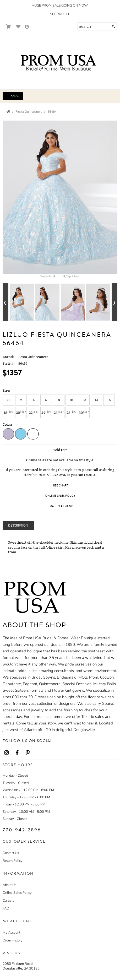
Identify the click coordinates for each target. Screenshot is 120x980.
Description (18, 526)
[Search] (97, 26)
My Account (11, 933)
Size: (6, 390)
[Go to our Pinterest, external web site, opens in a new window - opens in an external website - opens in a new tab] (28, 753)
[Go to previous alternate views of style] (6, 302)
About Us (9, 885)
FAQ (6, 908)
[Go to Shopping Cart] (9, 27)
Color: (7, 424)
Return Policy (13, 861)
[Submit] (113, 26)
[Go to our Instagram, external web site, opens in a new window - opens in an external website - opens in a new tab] (7, 753)
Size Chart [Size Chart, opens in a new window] (60, 486)
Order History (13, 940)
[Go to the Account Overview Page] (27, 27)
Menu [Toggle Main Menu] (13, 96)
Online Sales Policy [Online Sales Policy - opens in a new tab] (60, 496)
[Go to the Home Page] (8, 112)
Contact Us (11, 853)
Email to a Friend (61, 506)
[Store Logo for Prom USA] (60, 63)
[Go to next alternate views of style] (114, 302)
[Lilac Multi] (8, 435)
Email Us (90, 475)
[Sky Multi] (21, 435)
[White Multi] (33, 435)
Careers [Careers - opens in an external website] (8, 901)
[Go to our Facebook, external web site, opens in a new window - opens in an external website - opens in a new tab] (17, 753)
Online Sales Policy (17, 893)
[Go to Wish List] (18, 27)
